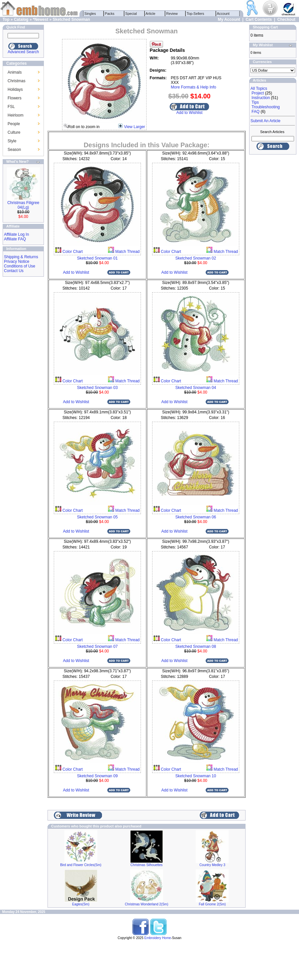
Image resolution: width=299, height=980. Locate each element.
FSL (11, 107)
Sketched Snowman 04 (196, 388)
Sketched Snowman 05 (97, 517)
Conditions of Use (20, 266)
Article (151, 14)
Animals (15, 72)
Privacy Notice (17, 262)
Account (223, 14)
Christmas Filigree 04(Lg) (23, 205)
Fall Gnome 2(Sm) (212, 904)
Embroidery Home (158, 938)
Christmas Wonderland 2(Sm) (147, 904)
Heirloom (16, 115)
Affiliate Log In (17, 234)
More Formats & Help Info (194, 87)
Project (258, 93)
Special (131, 14)
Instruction (261, 98)
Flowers (15, 98)
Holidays (15, 89)
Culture (14, 132)
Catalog (21, 19)
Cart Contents (259, 19)
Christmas (17, 81)
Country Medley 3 (212, 865)
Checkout (286, 19)
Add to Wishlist (189, 113)
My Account (229, 19)
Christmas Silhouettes (146, 865)
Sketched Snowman (71, 19)
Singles (90, 14)
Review (172, 14)
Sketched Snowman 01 (97, 258)
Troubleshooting (266, 107)
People (14, 124)
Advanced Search (23, 52)
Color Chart (72, 252)
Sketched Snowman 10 (196, 776)
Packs (110, 14)
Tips (255, 102)
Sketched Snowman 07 (97, 647)
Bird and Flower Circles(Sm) (81, 865)
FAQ (255, 112)
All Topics (259, 88)
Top (6, 19)
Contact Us (14, 271)
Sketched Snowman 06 (196, 517)
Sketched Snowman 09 (97, 776)
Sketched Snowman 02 (196, 258)
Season (14, 150)
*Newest (40, 19)
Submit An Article (266, 121)
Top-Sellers (196, 14)
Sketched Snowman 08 (196, 647)
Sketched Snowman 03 (97, 388)
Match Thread (127, 252)
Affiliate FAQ (15, 239)
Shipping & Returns (21, 257)
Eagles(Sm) (81, 904)
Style (12, 141)
